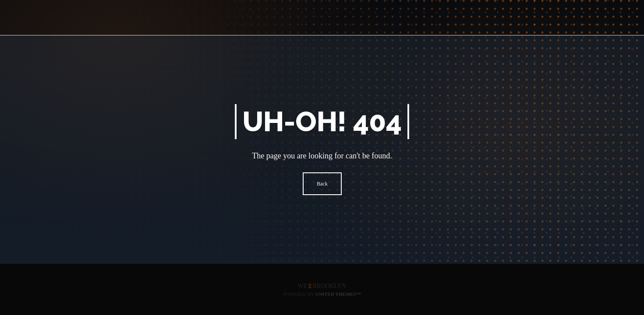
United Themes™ (338, 294)
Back (322, 184)
